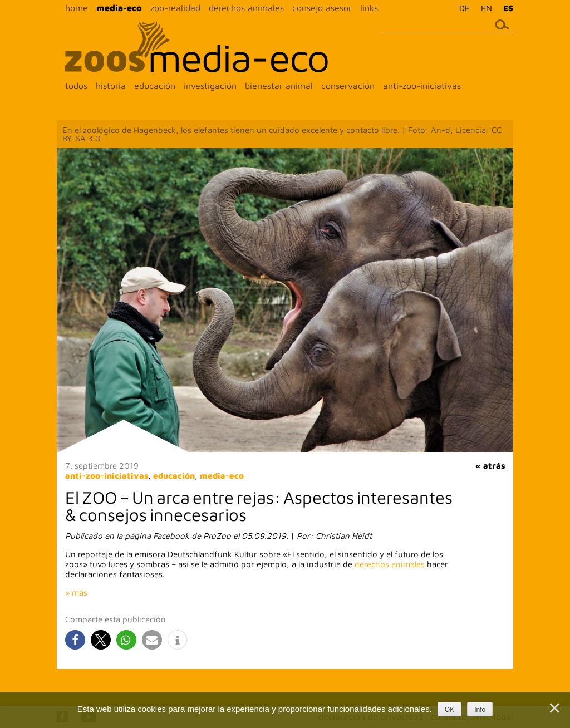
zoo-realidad (175, 8)
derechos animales (246, 8)
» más (76, 592)
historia (111, 86)
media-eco (119, 8)
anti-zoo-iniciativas (422, 86)
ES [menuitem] (508, 8)
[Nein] (554, 708)
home (77, 8)
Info (480, 710)
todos (76, 86)
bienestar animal (279, 86)
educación (155, 86)
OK (449, 710)
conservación (348, 86)
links (369, 8)
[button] (75, 640)
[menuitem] (462, 8)
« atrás (490, 466)
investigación (210, 86)
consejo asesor (322, 8)
